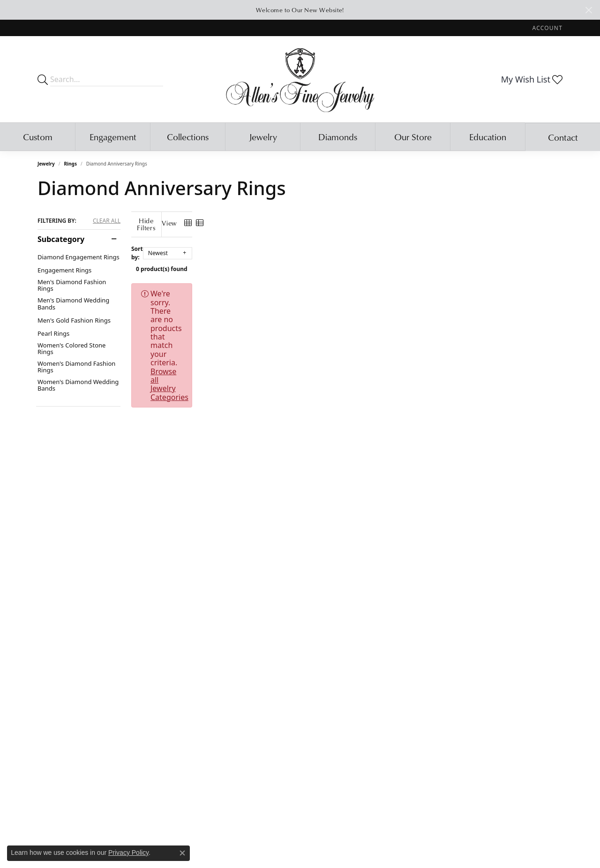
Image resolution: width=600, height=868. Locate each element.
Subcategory (61, 239)
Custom (38, 137)
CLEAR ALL (107, 221)
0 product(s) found (347, 262)
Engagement (113, 137)
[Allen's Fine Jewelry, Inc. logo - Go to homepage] (300, 79)
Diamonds (338, 137)
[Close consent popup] (182, 853)
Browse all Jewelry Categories (412, 287)
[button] (547, 28)
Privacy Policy (128, 853)
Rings (71, 164)
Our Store (413, 137)
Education (488, 137)
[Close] (589, 10)
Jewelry (263, 137)
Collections (188, 137)
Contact (563, 137)
